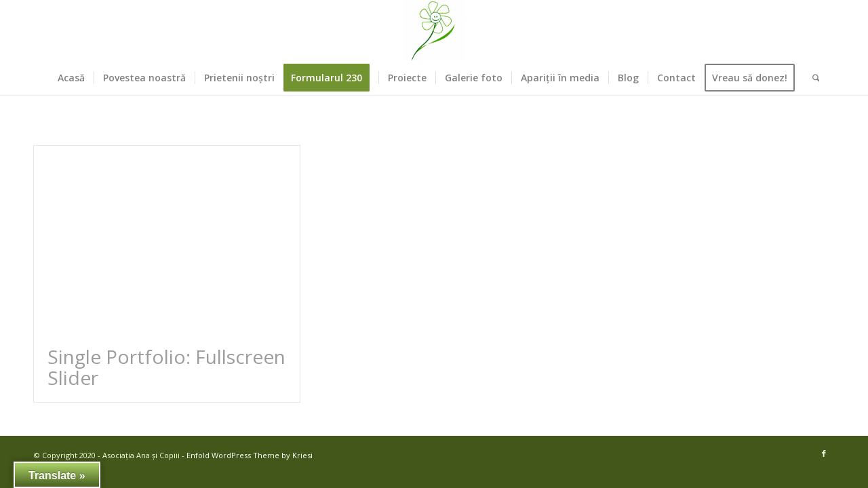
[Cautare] (812, 78)
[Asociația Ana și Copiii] (434, 30)
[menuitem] (71, 78)
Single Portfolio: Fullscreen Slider (166, 367)
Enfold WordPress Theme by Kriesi (250, 455)
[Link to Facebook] (824, 453)
